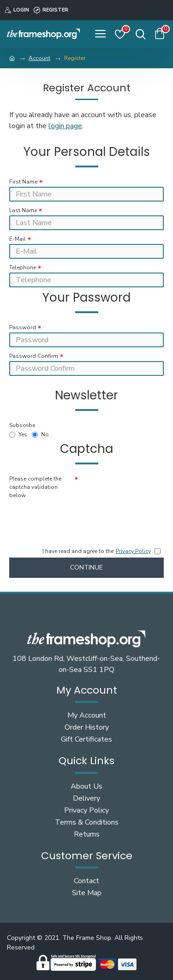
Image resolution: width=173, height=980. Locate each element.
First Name (23, 182)
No (40, 434)
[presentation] (74, 517)
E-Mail (18, 239)
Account (39, 58)
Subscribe (22, 425)
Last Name (23, 210)
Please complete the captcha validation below (35, 487)
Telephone (23, 267)
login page (65, 126)
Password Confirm (34, 356)
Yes (18, 434)
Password (23, 327)
